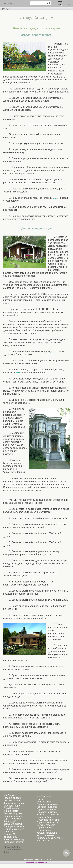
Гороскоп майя (44, 828)
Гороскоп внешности (48, 822)
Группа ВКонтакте (13, 849)
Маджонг (8, 832)
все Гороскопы (44, 796)
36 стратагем (10, 837)
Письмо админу (12, 847)
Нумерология (44, 830)
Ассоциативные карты (15, 839)
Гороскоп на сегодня (47, 804)
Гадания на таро (12, 801)
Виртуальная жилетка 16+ (50, 838)
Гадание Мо (10, 834)
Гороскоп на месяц (47, 812)
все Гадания (10, 795)
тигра (56, 198)
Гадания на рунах (13, 813)
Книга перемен (11, 811)
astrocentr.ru (10, 3)
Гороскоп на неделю (47, 809)
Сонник (41, 799)
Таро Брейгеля (11, 808)
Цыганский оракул (13, 842)
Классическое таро (14, 803)
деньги (53, 352)
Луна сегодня (44, 802)
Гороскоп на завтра (47, 807)
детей (19, 373)
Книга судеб (10, 821)
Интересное (43, 841)
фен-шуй (5, 9)
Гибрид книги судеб (14, 829)
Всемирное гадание (14, 826)
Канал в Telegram (13, 852)
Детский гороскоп (46, 825)
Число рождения (45, 835)
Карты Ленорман (12, 819)
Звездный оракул (13, 824)
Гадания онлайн (12, 798)
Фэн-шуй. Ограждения (36, 862)
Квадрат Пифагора (47, 833)
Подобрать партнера (48, 820)
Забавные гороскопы (48, 815)
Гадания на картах (13, 816)
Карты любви (44, 817)
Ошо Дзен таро (12, 806)
